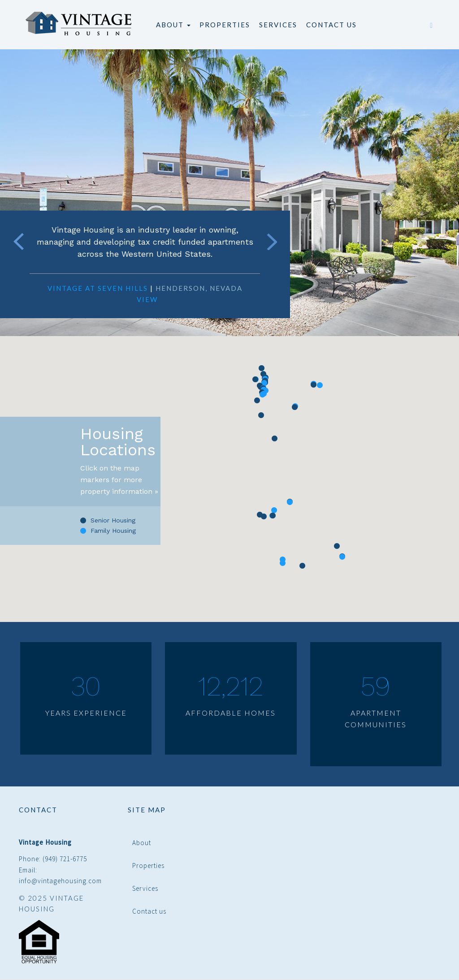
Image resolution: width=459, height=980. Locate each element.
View (147, 299)
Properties (225, 25)
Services (278, 25)
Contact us (331, 25)
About (173, 25)
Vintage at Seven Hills (98, 288)
